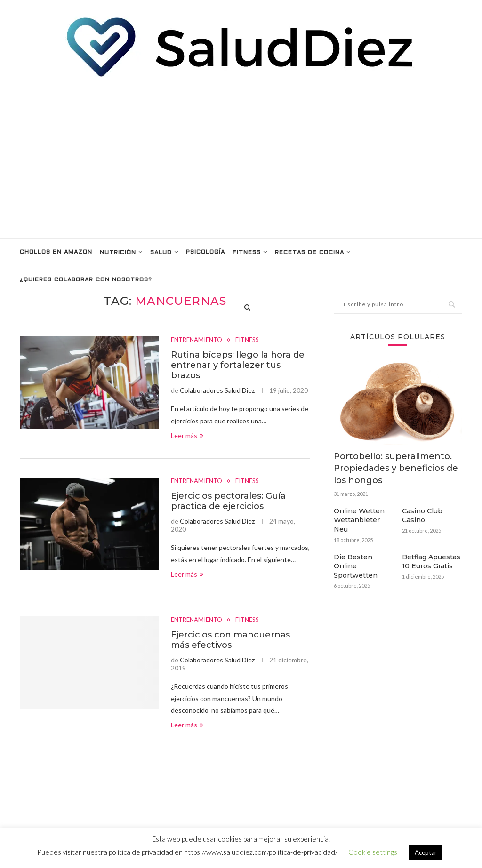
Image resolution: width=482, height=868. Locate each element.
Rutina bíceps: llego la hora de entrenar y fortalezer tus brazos (238, 365)
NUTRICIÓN (118, 253)
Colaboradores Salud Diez (217, 390)
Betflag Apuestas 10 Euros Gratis (431, 562)
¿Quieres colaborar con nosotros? (86, 280)
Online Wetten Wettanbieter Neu (359, 520)
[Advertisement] (241, 158)
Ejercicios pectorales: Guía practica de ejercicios (228, 501)
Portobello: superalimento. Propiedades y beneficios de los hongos (396, 468)
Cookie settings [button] (373, 852)
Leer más (187, 435)
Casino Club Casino (422, 516)
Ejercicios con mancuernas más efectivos (230, 640)
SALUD (161, 253)
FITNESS (247, 253)
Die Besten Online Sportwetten (356, 566)
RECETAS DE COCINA (309, 253)
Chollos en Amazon (56, 252)
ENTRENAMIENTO (197, 340)
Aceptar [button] (426, 852)
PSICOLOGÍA (205, 252)
